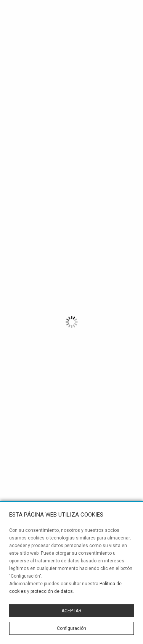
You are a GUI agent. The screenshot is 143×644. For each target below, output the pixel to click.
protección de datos (52, 591)
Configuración (71, 628)
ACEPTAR (71, 611)
